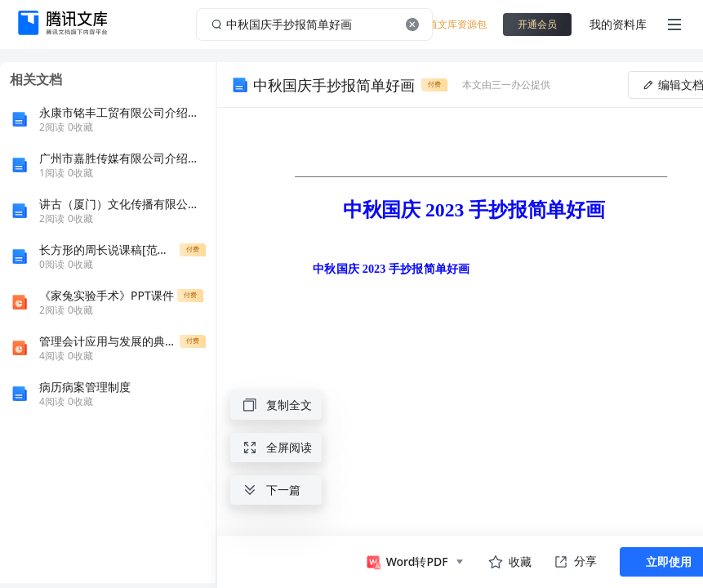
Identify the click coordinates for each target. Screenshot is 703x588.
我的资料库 (618, 24)
